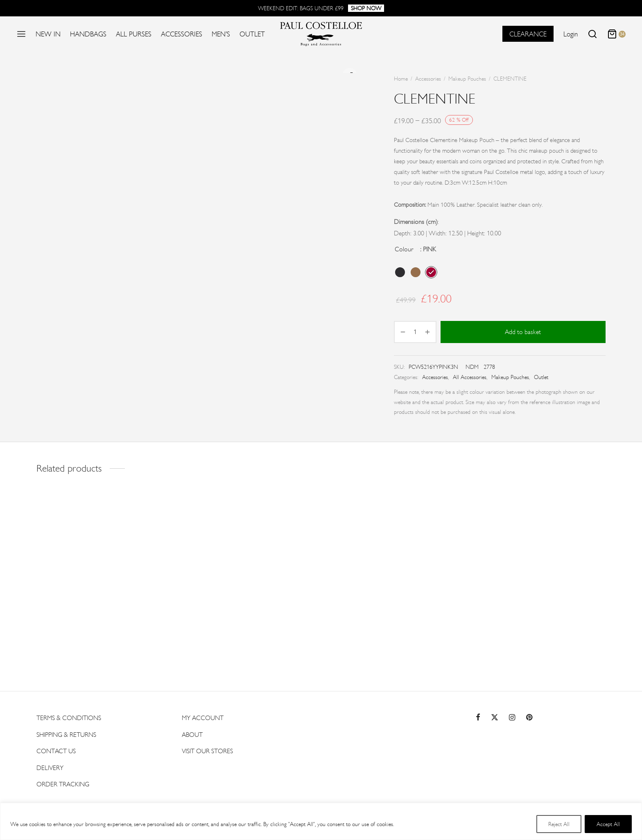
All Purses (134, 34)
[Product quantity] (415, 332)
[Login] (571, 34)
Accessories (182, 34)
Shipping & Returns (66, 733)
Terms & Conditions (69, 717)
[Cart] (616, 34)
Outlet (252, 34)
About (192, 733)
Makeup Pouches (467, 79)
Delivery (50, 766)
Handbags (88, 34)
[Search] (592, 34)
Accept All (608, 824)
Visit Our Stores (207, 750)
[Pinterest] (529, 716)
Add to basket (523, 332)
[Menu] (21, 34)
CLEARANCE (528, 34)
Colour (404, 249)
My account (203, 717)
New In (48, 34)
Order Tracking (63, 782)
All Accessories (470, 377)
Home (401, 79)
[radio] (400, 272)
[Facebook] (478, 716)
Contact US (56, 750)
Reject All (559, 824)
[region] (321, 821)
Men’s (221, 34)
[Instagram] (512, 716)
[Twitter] (495, 716)
